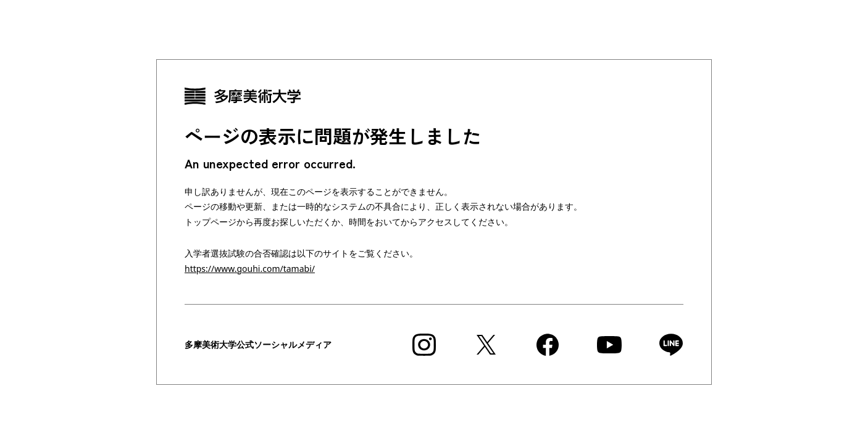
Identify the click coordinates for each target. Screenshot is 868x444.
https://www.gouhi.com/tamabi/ (250, 269)
